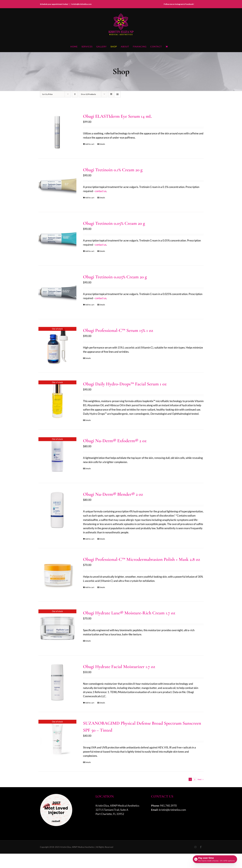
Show (88, 94)
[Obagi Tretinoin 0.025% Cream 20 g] (57, 292)
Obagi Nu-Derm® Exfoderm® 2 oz (115, 441)
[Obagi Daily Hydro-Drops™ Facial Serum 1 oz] (57, 399)
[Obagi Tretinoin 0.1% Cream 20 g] (57, 185)
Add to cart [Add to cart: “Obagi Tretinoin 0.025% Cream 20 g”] (90, 305)
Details (102, 144)
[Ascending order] (75, 94)
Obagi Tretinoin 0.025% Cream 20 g (115, 277)
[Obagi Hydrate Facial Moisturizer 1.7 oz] (57, 682)
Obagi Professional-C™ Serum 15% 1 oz (118, 330)
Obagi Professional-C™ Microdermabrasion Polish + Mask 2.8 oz (142, 559)
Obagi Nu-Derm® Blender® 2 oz (113, 494)
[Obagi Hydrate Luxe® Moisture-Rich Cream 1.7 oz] (57, 628)
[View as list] (117, 94)
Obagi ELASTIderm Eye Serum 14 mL (117, 116)
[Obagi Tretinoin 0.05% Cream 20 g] (57, 239)
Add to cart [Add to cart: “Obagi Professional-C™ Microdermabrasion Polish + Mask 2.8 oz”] (90, 587)
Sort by (47, 94)
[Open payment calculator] (215, 859)
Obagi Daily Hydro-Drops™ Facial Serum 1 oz (125, 384)
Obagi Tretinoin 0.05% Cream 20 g (114, 223)
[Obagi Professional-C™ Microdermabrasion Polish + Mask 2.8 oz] (57, 575)
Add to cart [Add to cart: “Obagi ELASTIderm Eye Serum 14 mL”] (90, 144)
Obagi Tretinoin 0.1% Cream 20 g (113, 170)
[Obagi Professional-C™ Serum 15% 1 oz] (57, 346)
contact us (101, 191)
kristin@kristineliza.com (81, 4)
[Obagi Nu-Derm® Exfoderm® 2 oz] (57, 456)
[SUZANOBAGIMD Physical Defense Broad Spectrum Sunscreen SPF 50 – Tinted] (57, 739)
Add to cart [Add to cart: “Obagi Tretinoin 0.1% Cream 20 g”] (90, 198)
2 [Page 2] (195, 779)
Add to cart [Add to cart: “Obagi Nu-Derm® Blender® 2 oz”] (90, 539)
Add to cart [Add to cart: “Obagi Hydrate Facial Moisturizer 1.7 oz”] (90, 703)
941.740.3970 (168, 806)
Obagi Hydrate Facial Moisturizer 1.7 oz (119, 667)
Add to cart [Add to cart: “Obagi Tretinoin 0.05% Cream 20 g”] (90, 251)
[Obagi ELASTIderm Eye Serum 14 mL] (57, 132)
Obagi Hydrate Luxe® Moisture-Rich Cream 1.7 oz (129, 613)
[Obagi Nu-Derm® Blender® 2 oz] (57, 510)
